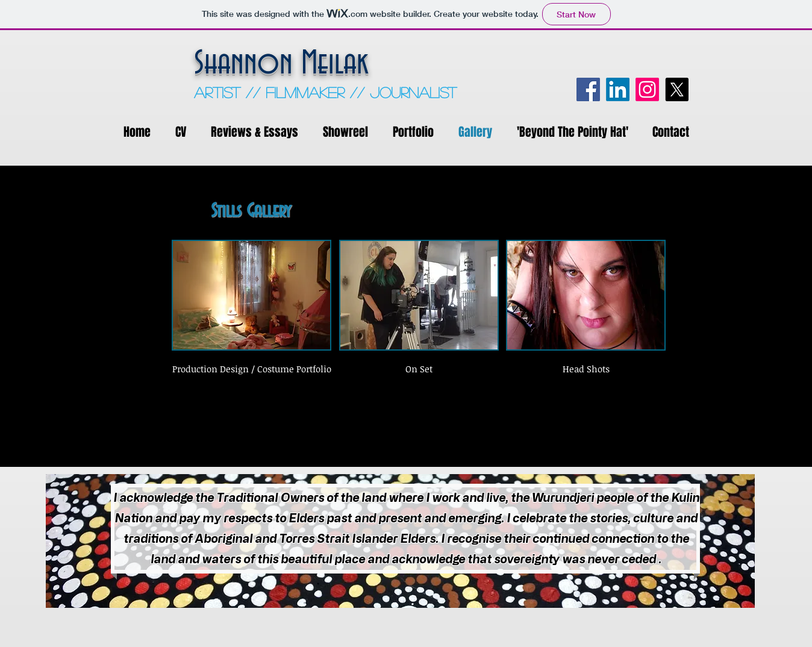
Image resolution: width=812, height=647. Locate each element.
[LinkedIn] (618, 89)
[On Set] (419, 369)
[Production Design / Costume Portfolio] (252, 369)
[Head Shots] (586, 369)
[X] (677, 89)
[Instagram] (647, 89)
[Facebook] (588, 89)
